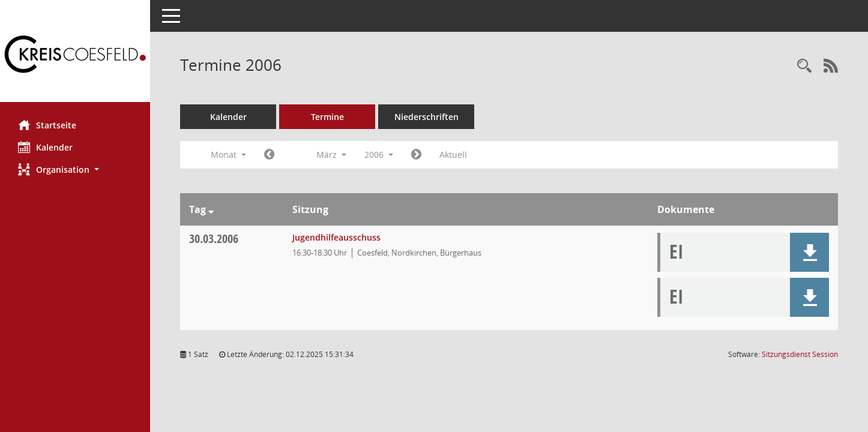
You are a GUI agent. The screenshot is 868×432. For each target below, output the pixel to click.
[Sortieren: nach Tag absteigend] (211, 209)
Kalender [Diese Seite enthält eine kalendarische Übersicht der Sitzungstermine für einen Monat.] (45, 147)
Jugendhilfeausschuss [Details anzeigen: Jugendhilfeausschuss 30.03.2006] (336, 237)
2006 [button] (379, 154)
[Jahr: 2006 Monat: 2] (269, 155)
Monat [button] (228, 154)
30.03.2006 (214, 238)
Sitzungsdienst (800, 354)
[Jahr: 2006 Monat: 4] (416, 155)
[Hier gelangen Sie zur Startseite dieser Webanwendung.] (75, 55)
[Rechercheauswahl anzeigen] (804, 66)
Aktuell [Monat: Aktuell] (453, 154)
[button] (75, 169)
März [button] (331, 154)
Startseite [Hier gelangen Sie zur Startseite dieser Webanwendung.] (47, 125)
